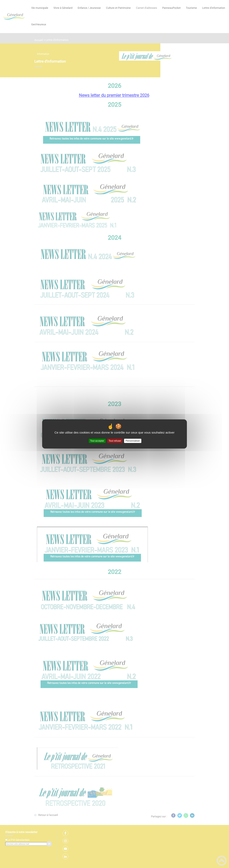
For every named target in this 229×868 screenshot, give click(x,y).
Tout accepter (97, 441)
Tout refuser (115, 441)
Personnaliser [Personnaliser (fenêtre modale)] (133, 441)
